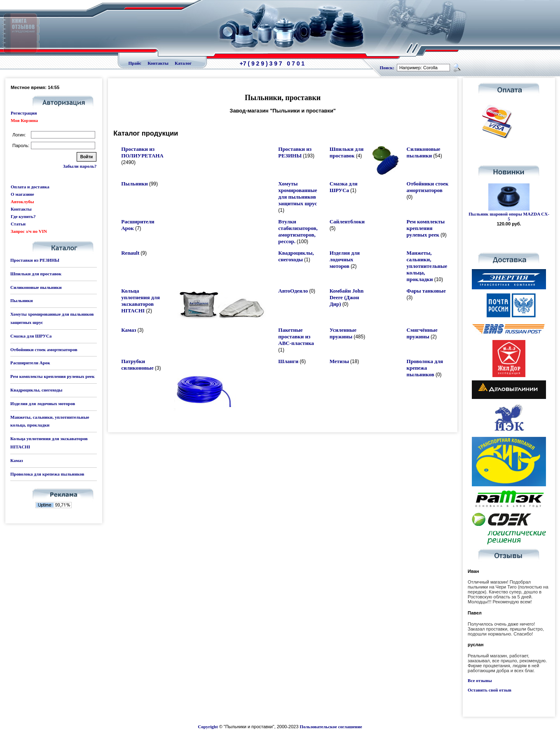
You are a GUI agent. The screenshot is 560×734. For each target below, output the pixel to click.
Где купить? (23, 216)
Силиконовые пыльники (36, 287)
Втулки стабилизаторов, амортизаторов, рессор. (298, 231)
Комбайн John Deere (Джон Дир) (347, 297)
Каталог (183, 63)
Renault (130, 253)
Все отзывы (480, 680)
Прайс (135, 63)
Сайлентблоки (347, 222)
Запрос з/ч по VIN (29, 231)
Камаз (17, 460)
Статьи (18, 224)
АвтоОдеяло (293, 291)
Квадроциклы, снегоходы (36, 390)
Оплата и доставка (30, 187)
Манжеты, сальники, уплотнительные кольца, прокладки (427, 266)
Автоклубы (22, 202)
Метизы (339, 361)
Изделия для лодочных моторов (43, 403)
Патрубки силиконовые (137, 365)
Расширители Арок (30, 363)
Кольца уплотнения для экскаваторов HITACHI (140, 301)
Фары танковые (426, 291)
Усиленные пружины (343, 333)
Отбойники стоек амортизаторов (44, 349)
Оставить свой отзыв (490, 690)
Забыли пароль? (80, 166)
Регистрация (24, 113)
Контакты (158, 63)
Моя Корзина (24, 120)
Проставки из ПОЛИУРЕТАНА (142, 152)
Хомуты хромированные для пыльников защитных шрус (298, 193)
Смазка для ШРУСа (31, 336)
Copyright (208, 727)
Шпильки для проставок (36, 274)
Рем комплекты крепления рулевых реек (53, 376)
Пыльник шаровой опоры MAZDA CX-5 (509, 216)
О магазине (22, 194)
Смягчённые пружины (422, 333)
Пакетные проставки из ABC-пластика (296, 337)
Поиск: (387, 68)
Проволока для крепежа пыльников (47, 474)
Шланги (288, 361)
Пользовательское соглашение (331, 727)
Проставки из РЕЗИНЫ (35, 260)
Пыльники (21, 300)
